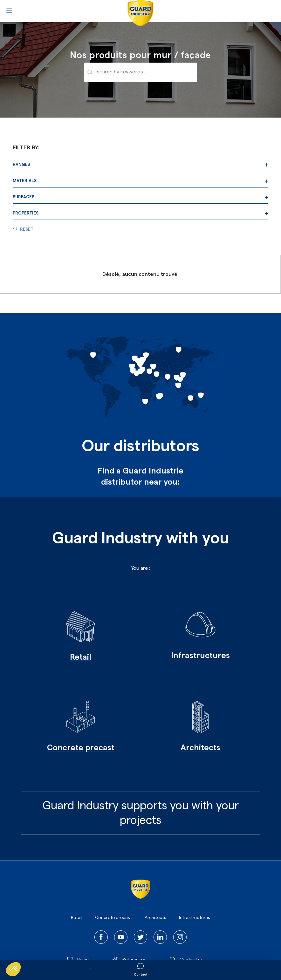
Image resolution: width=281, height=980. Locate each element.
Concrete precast (113, 918)
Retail (77, 918)
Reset (27, 229)
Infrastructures (195, 918)
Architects (155, 918)
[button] (13, 969)
